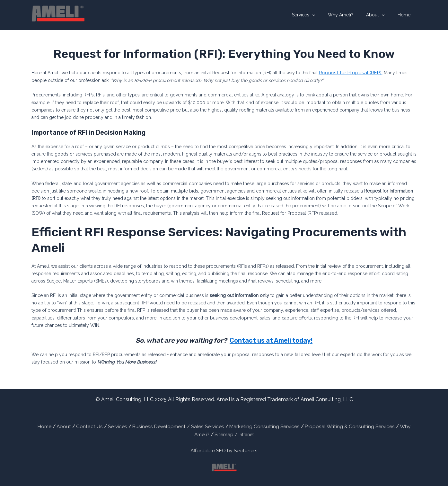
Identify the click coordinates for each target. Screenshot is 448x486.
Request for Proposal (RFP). (347, 72)
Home (406, 15)
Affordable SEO (209, 448)
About (381, 15)
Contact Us (81, 425)
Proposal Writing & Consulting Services (317, 425)
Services (317, 15)
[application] (326, 15)
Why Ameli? (350, 15)
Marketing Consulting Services (239, 425)
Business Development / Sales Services (162, 425)
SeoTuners (244, 448)
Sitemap (402, 425)
